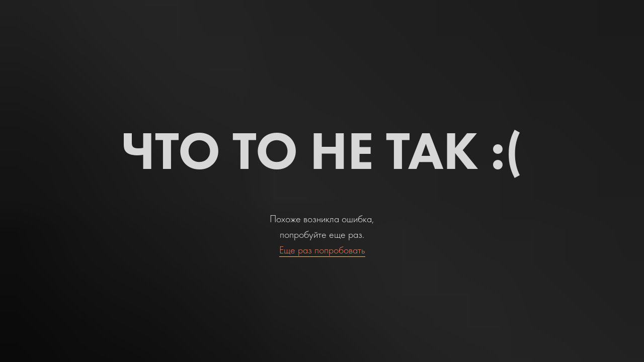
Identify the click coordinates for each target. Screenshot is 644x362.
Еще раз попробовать (322, 250)
